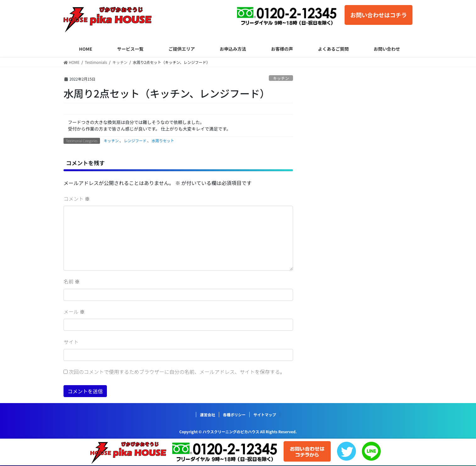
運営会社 (208, 415)
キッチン (281, 78)
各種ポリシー (234, 415)
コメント (77, 199)
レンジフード (135, 140)
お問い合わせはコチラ (379, 15)
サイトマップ (265, 415)
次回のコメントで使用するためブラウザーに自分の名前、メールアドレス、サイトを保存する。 (177, 372)
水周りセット (163, 140)
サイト (71, 342)
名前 (72, 281)
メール (74, 312)
